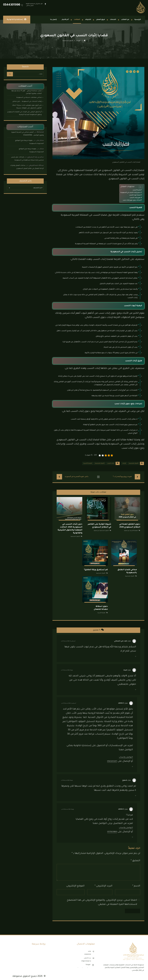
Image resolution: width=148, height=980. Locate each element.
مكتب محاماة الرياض (38, 957)
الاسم (136, 883)
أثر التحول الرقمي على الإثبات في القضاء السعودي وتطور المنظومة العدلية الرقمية (24, 113)
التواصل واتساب (124, 754)
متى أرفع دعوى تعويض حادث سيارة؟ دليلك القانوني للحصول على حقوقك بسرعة (27, 107)
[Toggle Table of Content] (140, 187)
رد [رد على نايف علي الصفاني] (135, 654)
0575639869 (110, 829)
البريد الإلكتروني (103, 883)
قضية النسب (137, 190)
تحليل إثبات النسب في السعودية (131, 193)
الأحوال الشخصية (134, 463)
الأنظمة (42, 949)
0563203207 (111, 759)
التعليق (135, 858)
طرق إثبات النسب (135, 198)
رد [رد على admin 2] (132, 764)
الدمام (80, 965)
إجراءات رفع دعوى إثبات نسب (132, 200)
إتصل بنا (42, 965)
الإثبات (124, 463)
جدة (89, 965)
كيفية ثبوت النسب (135, 195)
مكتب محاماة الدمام (39, 954)
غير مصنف (127, 530)
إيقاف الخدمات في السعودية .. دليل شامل (27, 102)
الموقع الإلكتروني (75, 883)
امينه (125, 667)
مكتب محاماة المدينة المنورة (36, 962)
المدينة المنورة (73, 965)
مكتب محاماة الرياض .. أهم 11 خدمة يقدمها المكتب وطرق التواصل (26, 92)
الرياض (85, 965)
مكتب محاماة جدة (39, 960)
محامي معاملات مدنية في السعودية (29, 98)
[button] (143, 974)
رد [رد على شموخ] (135, 793)
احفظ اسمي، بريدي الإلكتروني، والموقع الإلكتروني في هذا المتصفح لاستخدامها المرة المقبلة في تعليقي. (102, 900)
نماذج (43, 951)
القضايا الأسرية (88, 463)
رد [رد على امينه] (135, 687)
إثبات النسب (111, 463)
